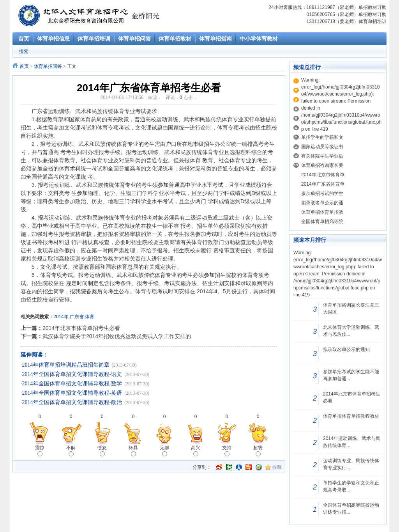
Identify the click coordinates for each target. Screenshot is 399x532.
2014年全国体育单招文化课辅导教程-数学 (72, 384)
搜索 (24, 51)
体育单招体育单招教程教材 (351, 416)
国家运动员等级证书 (322, 147)
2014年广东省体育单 (323, 184)
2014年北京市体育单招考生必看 (81, 328)
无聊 (164, 451)
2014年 (61, 317)
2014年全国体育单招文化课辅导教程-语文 (72, 374)
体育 (90, 317)
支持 (227, 451)
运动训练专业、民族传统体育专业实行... (351, 464)
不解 (71, 451)
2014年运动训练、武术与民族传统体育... (352, 442)
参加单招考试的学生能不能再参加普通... (351, 375)
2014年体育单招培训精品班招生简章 (66, 365)
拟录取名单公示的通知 (346, 349)
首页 (24, 66)
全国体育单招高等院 (322, 222)
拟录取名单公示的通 (322, 203)
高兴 (196, 451)
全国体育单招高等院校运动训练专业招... (351, 509)
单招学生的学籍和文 (322, 137)
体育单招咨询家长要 (322, 165)
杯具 (133, 451)
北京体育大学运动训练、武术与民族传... (351, 331)
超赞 (258, 451)
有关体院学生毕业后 (322, 156)
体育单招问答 (48, 66)
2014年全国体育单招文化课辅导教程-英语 (72, 393)
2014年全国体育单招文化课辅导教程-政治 (72, 402)
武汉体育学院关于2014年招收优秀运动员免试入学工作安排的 (117, 336)
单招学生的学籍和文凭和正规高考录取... (351, 486)
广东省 (77, 317)
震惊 (40, 451)
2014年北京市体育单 (323, 175)
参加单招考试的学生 (322, 193)
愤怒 (102, 451)
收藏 (277, 467)
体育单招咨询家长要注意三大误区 (351, 309)
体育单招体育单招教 (322, 212)
